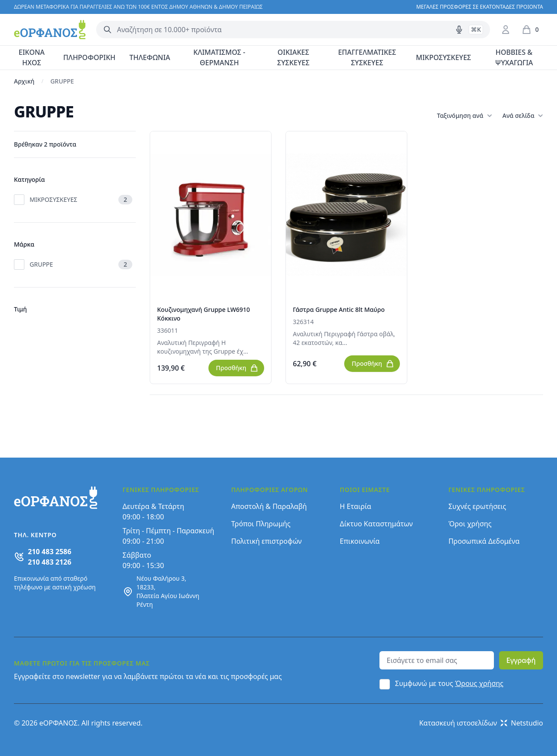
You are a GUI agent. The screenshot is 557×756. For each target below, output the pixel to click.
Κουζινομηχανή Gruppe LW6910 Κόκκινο (203, 314)
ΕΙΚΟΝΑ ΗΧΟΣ (32, 57)
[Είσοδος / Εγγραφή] (506, 30)
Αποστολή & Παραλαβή (269, 506)
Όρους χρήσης (479, 683)
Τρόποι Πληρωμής (261, 524)
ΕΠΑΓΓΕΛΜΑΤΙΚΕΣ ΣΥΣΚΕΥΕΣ (367, 57)
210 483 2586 (50, 552)
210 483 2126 (50, 562)
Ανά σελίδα (523, 116)
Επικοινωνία (360, 541)
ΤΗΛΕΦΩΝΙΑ (150, 57)
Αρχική (24, 81)
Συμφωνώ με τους (449, 683)
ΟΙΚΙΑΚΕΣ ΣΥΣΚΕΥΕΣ (293, 57)
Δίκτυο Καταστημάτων (376, 524)
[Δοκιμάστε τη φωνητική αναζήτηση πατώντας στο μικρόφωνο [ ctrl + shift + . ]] (459, 30)
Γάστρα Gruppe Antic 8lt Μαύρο (339, 309)
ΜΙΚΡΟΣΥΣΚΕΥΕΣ (444, 57)
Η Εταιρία (356, 506)
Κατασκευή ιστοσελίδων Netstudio (481, 723)
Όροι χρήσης (470, 524)
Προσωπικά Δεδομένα (484, 541)
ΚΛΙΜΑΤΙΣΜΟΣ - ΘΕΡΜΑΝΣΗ (219, 57)
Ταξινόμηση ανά (464, 116)
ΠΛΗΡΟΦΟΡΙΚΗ (89, 57)
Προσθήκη (237, 368)
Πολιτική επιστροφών (266, 541)
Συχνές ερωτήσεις (477, 506)
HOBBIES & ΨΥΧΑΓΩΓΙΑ (514, 57)
